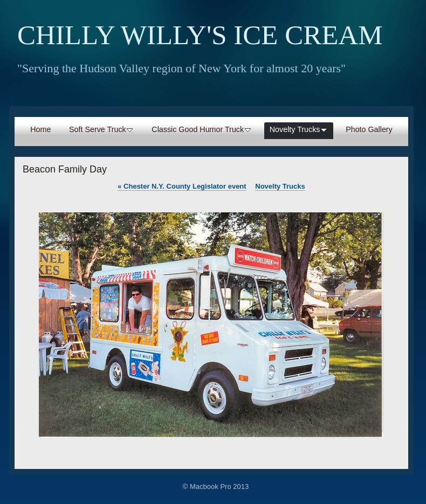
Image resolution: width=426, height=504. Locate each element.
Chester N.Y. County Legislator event (182, 186)
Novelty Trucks (280, 186)
